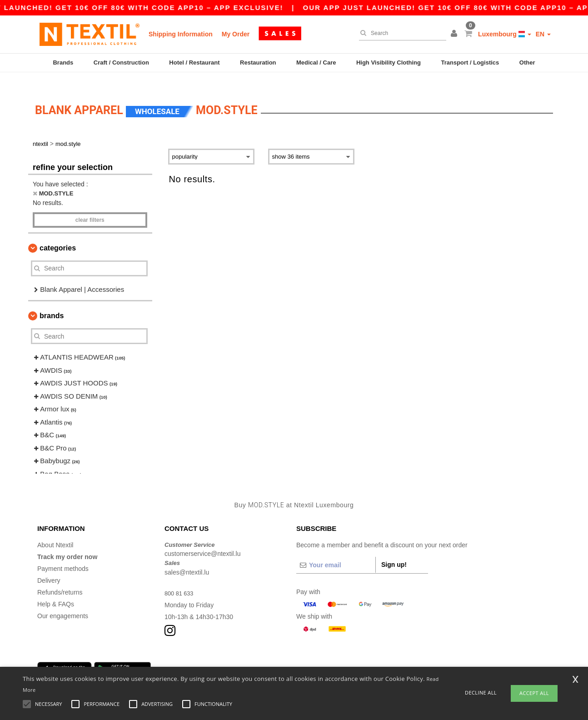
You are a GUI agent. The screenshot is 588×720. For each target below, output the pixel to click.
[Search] (400, 33)
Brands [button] (52, 302)
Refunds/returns (60, 579)
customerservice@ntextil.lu (203, 540)
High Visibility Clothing (389, 62)
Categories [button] (58, 234)
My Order (236, 34)
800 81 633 (180, 580)
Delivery (49, 567)
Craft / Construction (121, 62)
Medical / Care (316, 62)
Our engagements (63, 602)
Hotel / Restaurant (194, 62)
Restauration (258, 62)
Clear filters (90, 206)
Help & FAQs (56, 590)
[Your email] (336, 551)
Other (527, 62)
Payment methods (63, 555)
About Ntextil (55, 531)
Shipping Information (181, 34)
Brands (63, 62)
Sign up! (394, 551)
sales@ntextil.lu (187, 559)
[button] (455, 34)
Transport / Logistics (470, 62)
